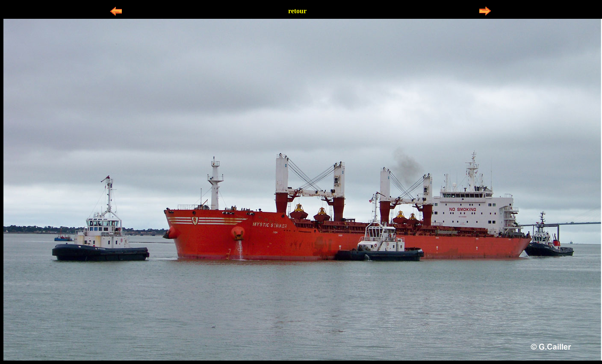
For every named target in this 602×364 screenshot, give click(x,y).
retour (297, 11)
